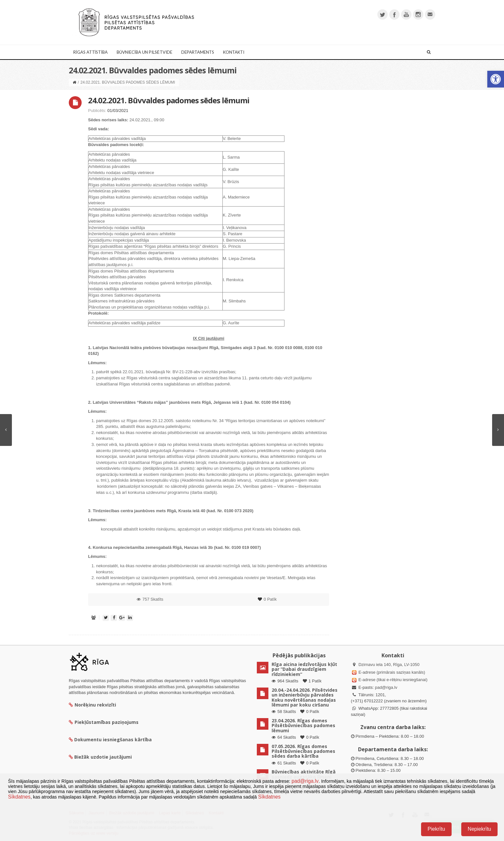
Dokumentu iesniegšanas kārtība (113, 739)
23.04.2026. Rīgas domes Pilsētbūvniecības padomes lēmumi (303, 725)
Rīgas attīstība (90, 52)
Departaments (198, 52)
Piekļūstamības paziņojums (104, 722)
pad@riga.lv (386, 687)
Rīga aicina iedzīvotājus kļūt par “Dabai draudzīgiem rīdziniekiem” (304, 669)
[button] (496, 79)
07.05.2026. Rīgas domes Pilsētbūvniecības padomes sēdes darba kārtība (303, 751)
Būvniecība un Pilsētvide (144, 52)
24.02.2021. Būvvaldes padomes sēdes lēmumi (169, 100)
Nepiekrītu (479, 829)
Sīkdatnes (19, 797)
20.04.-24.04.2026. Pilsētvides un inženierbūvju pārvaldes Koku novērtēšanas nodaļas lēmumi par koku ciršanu (305, 697)
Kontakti (234, 52)
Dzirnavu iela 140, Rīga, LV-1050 (389, 665)
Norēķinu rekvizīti (92, 705)
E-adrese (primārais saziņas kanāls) (392, 672)
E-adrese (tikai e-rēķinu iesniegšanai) (392, 680)
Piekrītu (436, 829)
